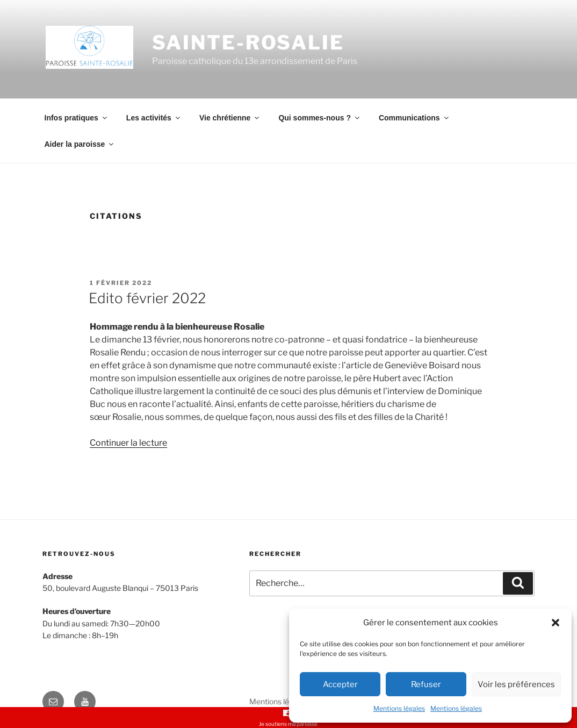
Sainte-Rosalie (248, 42)
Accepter (340, 684)
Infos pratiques (77, 118)
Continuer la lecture (128, 443)
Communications (414, 118)
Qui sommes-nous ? (320, 118)
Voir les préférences (516, 684)
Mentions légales (399, 708)
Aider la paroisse (80, 144)
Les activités (154, 118)
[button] (556, 623)
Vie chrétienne (230, 118)
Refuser (426, 684)
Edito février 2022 (147, 298)
